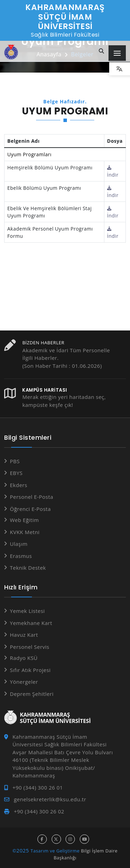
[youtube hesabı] (84, 839)
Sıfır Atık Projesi (31, 670)
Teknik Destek (28, 568)
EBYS (16, 473)
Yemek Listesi (28, 611)
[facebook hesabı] (42, 839)
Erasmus (21, 556)
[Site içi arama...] (102, 51)
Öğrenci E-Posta (31, 509)
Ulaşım (19, 544)
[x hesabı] (56, 839)
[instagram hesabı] (70, 839)
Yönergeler (24, 682)
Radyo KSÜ (24, 658)
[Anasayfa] (11, 52)
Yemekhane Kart (31, 623)
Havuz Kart (24, 635)
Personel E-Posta (32, 497)
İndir (113, 172)
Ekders (19, 485)
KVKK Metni (25, 532)
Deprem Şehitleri (32, 694)
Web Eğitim (25, 520)
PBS (15, 461)
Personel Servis (30, 647)
